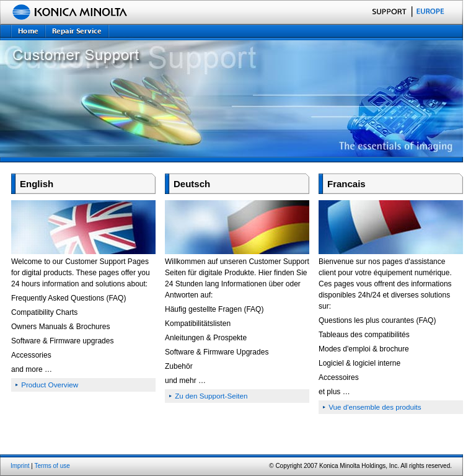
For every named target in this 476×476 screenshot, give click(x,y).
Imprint (20, 466)
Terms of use (52, 466)
